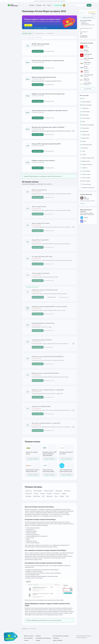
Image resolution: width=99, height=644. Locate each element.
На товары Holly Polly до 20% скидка (42, 257)
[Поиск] (84, 5)
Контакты (38, 636)
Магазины (32, 5)
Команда (38, 640)
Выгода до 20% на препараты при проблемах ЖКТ (46, 144)
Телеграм (84, 218)
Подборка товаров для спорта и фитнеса (43, 160)
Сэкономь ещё (60, 5)
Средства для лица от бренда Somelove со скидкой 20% (48, 390)
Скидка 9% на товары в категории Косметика (45, 290)
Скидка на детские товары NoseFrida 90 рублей (45, 373)
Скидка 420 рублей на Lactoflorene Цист (43, 323)
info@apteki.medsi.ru (85, 23)
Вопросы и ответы (29, 636)
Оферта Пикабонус (58, 640)
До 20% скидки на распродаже (40, 44)
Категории (39, 5)
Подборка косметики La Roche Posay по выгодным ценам (48, 94)
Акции (50, 5)
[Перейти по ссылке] (50, 22)
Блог (44, 5)
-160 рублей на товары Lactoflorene (42, 340)
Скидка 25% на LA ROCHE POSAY (41, 406)
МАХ (83, 221)
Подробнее (63, 1)
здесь (61, 176)
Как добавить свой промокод (43, 638)
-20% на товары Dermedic (39, 207)
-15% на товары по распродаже (41, 273)
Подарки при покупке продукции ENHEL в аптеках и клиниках (49, 306)
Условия (26, 640)
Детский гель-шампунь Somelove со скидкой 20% (46, 423)
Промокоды (25, 629)
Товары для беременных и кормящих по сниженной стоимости (50, 110)
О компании (56, 638)
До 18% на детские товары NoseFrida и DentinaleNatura (48, 356)
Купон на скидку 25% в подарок (41, 223)
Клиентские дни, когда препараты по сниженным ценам (48, 60)
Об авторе (82, 203)
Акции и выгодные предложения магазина (44, 77)
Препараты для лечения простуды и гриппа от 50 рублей (48, 127)
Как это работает (28, 638)
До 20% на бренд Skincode (39, 190)
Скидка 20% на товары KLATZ (40, 240)
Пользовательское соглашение (61, 636)
